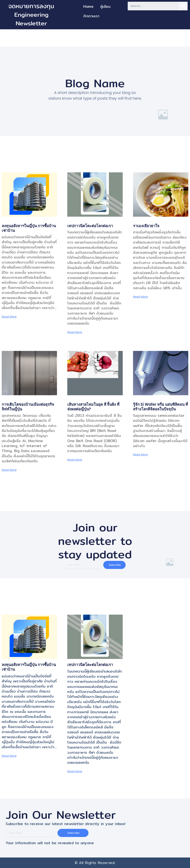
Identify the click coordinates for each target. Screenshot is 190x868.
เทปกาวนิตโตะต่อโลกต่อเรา (90, 226)
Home (88, 6)
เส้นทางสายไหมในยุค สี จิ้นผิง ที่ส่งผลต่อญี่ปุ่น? (93, 407)
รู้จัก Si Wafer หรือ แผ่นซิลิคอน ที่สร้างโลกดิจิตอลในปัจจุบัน (160, 407)
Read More (9, 317)
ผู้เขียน (105, 6)
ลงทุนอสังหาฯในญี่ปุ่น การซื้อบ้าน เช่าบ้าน (29, 228)
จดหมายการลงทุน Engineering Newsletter (31, 15)
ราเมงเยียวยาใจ (146, 226)
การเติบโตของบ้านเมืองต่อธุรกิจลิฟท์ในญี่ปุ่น (28, 407)
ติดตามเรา (91, 16)
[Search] (183, 6)
